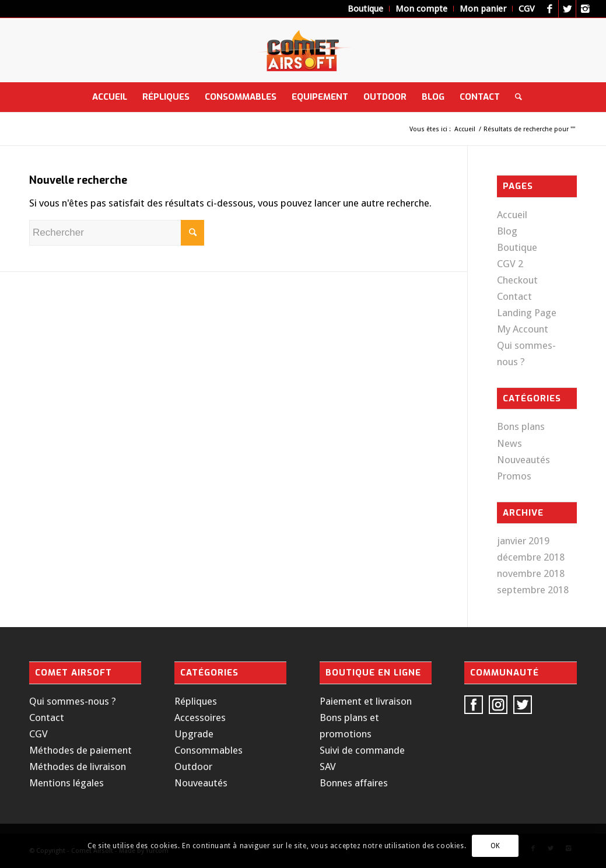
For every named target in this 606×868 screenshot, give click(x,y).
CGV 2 (510, 264)
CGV (38, 734)
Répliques (196, 701)
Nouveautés (523, 460)
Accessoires (200, 717)
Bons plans (521, 426)
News (509, 443)
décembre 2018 (531, 557)
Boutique (517, 247)
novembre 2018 (531, 573)
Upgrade (194, 734)
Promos (514, 476)
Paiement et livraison (366, 701)
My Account (523, 329)
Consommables (209, 750)
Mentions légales (66, 783)
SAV (328, 766)
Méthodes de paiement (80, 750)
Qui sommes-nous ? (73, 701)
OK (495, 846)
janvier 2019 (523, 541)
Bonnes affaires (354, 783)
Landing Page (527, 313)
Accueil (465, 129)
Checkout (517, 280)
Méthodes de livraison (78, 766)
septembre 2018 (533, 590)
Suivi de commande (362, 750)
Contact (514, 296)
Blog (507, 231)
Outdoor (193, 766)
